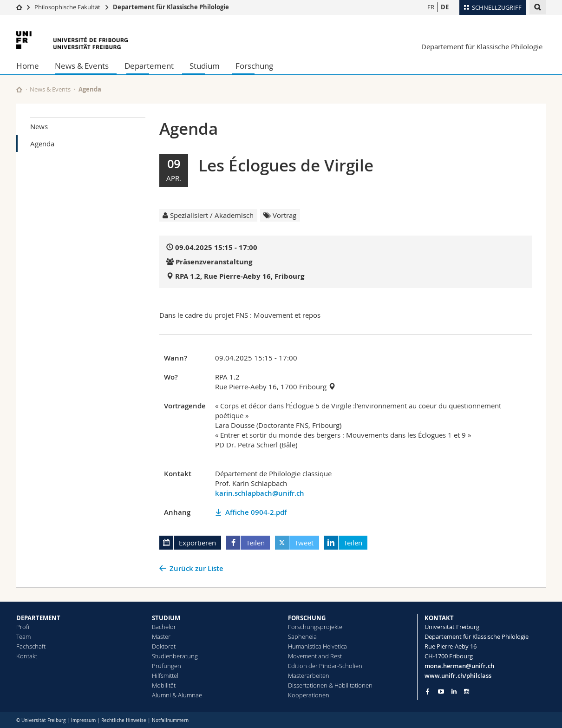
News (39, 126)
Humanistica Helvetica (317, 646)
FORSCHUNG (307, 618)
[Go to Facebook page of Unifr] (428, 691)
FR (431, 7)
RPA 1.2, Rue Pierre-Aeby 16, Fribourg (240, 276)
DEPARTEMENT (38, 618)
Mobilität (164, 685)
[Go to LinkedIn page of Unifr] (454, 692)
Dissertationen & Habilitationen (330, 685)
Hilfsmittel (165, 676)
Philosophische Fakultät (67, 7)
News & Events (82, 66)
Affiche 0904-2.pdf (256, 512)
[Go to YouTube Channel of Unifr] (441, 692)
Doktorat (164, 646)
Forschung (254, 66)
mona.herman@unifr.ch (459, 666)
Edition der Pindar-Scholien (325, 666)
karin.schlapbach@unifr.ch (260, 493)
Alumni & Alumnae (177, 695)
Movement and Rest (315, 656)
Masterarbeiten (309, 676)
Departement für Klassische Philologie (171, 7)
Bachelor (164, 627)
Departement (149, 66)
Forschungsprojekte (315, 627)
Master (161, 636)
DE (445, 7)
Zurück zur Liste (196, 568)
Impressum (83, 720)
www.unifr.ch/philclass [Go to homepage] (458, 676)
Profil (23, 627)
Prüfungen (167, 666)
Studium (205, 66)
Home (28, 66)
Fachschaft (31, 646)
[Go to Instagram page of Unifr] (467, 692)
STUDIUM (166, 618)
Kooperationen (309, 695)
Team (23, 636)
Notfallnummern (170, 720)
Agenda (42, 144)
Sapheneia (302, 636)
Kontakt (27, 656)
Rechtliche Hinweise (124, 720)
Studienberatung (175, 656)
